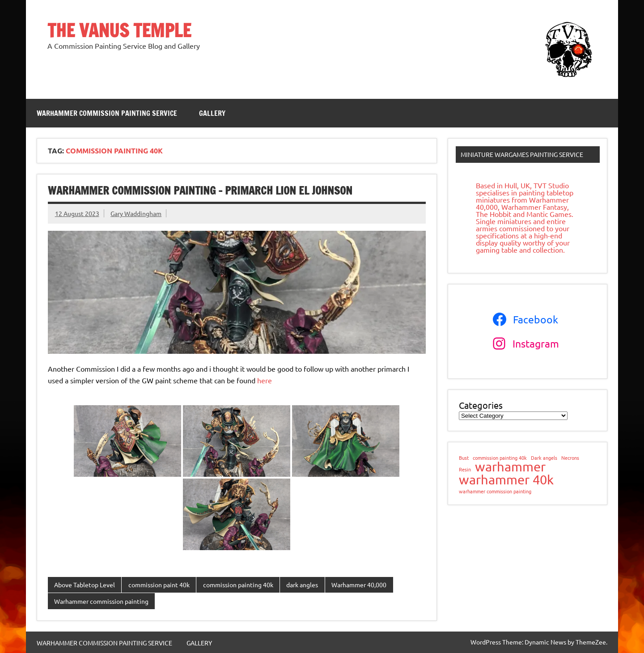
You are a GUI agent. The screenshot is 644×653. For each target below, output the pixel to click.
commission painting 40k (238, 585)
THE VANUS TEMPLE (119, 30)
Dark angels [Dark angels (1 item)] (544, 458)
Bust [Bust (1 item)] (464, 458)
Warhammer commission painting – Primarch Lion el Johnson (200, 191)
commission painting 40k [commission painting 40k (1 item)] (500, 458)
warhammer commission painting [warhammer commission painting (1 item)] (495, 491)
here (265, 380)
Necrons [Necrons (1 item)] (570, 458)
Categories (481, 405)
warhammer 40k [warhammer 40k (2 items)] (506, 480)
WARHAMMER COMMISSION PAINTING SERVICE (107, 113)
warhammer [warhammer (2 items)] (510, 467)
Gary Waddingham (136, 213)
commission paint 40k (159, 585)
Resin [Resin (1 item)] (465, 469)
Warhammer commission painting (101, 601)
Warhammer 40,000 (359, 585)
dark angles (302, 585)
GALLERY (212, 113)
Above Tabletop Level (85, 585)
